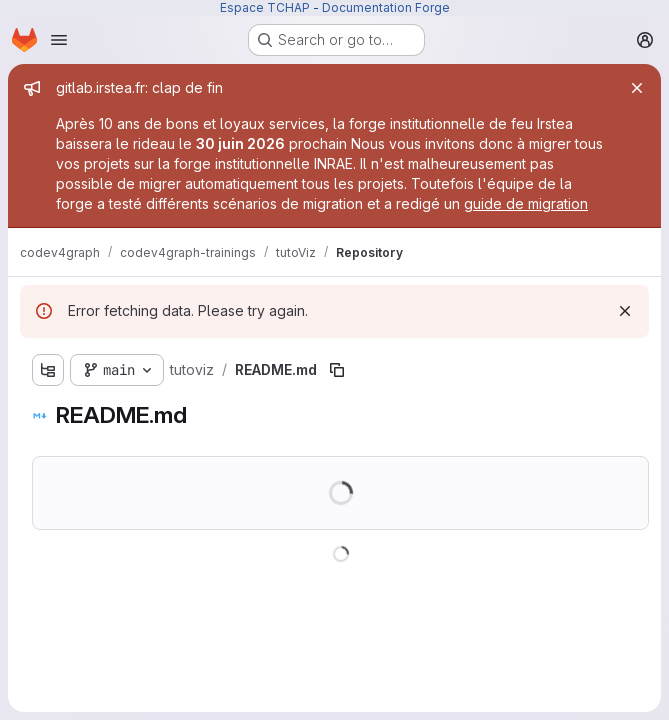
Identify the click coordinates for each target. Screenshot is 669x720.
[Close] (637, 88)
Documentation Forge (386, 7)
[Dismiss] (625, 311)
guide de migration (526, 203)
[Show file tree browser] (48, 370)
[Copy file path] (337, 370)
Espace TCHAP (265, 7)
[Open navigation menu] (59, 40)
